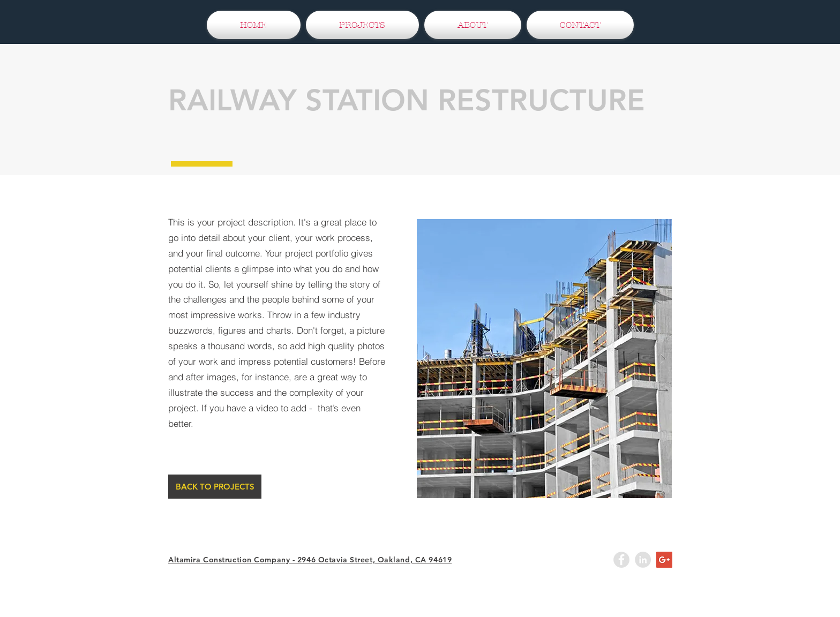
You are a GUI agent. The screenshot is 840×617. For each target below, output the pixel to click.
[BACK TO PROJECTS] (215, 487)
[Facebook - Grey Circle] (621, 560)
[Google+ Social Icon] (664, 560)
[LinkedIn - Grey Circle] (643, 560)
